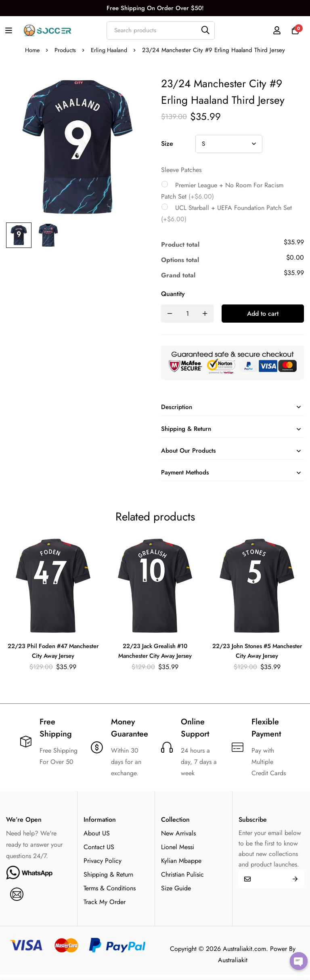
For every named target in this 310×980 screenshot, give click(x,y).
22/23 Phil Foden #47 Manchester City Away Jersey (53, 656)
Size (167, 144)
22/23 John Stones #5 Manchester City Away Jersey (257, 656)
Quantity (173, 294)
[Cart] (293, 30)
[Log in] (273, 30)
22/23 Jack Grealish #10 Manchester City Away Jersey (155, 656)
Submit (295, 884)
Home (31, 50)
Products (65, 50)
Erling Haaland (110, 50)
